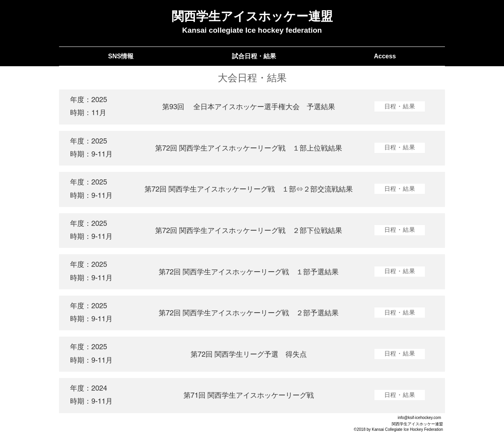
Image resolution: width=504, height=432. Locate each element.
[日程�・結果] (400, 230)
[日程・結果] (400, 106)
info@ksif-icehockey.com (419, 418)
